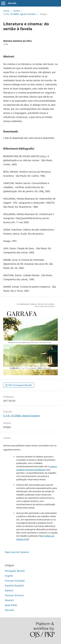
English (9, 576)
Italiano (9, 590)
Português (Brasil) (15, 571)
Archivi (17, 11)
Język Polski (11, 605)
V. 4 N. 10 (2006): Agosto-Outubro (20, 14)
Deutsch (9, 600)
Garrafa (12, 3)
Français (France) (14, 595)
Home (6, 11)
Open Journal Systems (17, 552)
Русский (9, 610)
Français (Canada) (15, 581)
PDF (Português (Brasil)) (20, 385)
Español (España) (14, 586)
